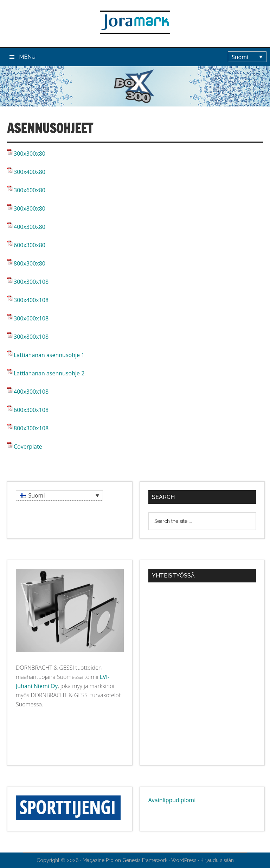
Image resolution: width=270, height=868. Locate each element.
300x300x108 (31, 282)
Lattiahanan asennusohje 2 (49, 373)
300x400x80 (30, 172)
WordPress (184, 860)
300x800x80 (30, 208)
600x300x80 (30, 245)
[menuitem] (247, 57)
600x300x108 (31, 410)
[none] (249, 57)
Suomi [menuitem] (240, 57)
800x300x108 (31, 428)
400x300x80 (30, 227)
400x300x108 (31, 392)
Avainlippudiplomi (172, 800)
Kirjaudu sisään (217, 860)
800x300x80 (30, 263)
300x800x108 (31, 337)
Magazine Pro (98, 860)
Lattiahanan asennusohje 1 (49, 355)
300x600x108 (31, 318)
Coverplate (28, 447)
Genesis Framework (145, 860)
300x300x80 (30, 154)
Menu (27, 57)
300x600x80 (30, 190)
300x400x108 (31, 300)
